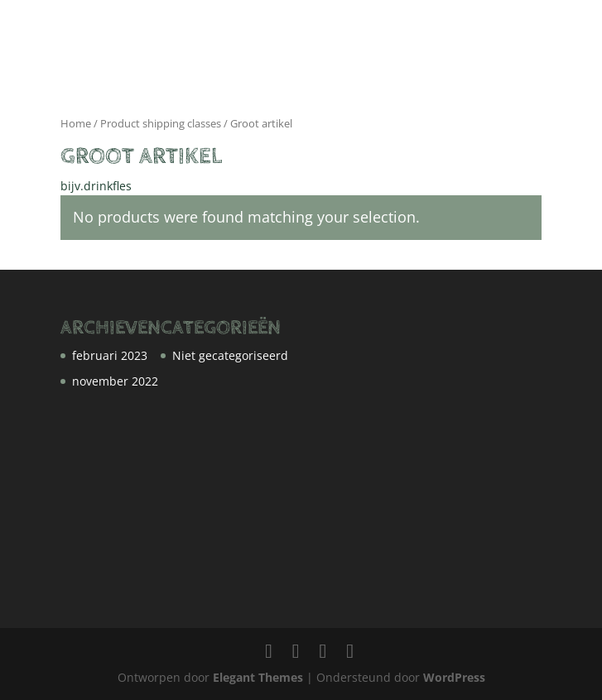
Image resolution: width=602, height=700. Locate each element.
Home (76, 123)
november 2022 (115, 381)
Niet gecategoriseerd (230, 355)
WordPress (454, 677)
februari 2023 (110, 355)
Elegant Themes (258, 677)
